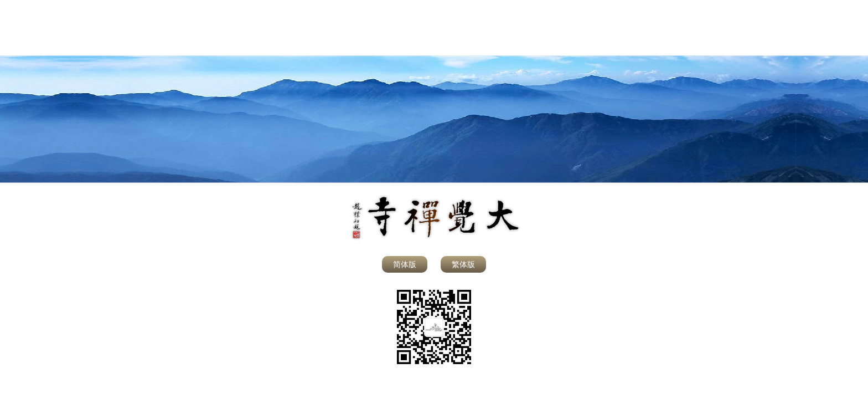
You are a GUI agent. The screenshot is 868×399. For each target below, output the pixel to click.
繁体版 (463, 264)
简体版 (405, 264)
